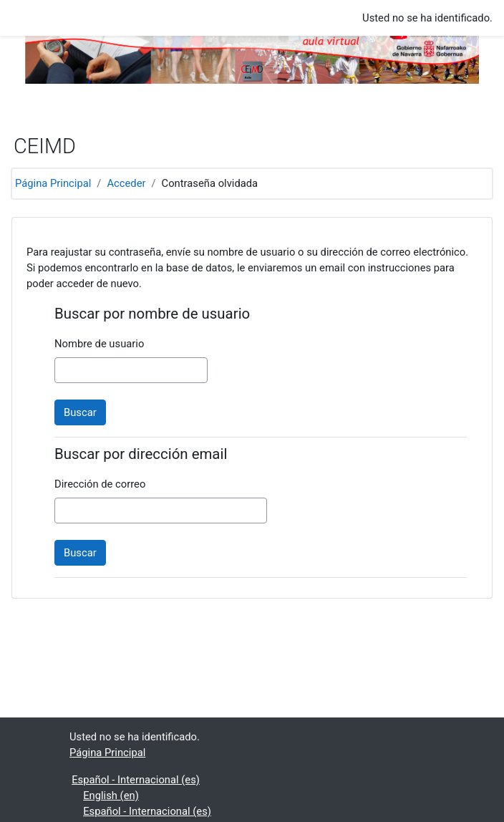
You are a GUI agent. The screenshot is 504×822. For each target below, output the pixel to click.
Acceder (126, 183)
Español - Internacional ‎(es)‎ (136, 780)
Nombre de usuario (99, 344)
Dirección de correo (100, 484)
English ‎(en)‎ (111, 796)
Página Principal (53, 183)
